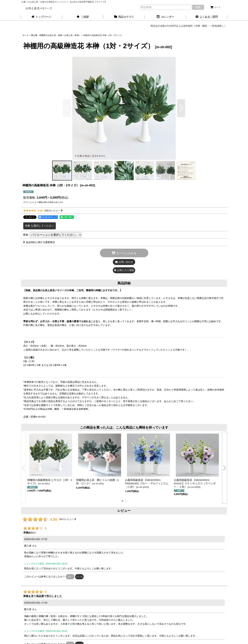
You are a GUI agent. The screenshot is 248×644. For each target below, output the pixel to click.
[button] (181, 108)
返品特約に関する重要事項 (39, 242)
